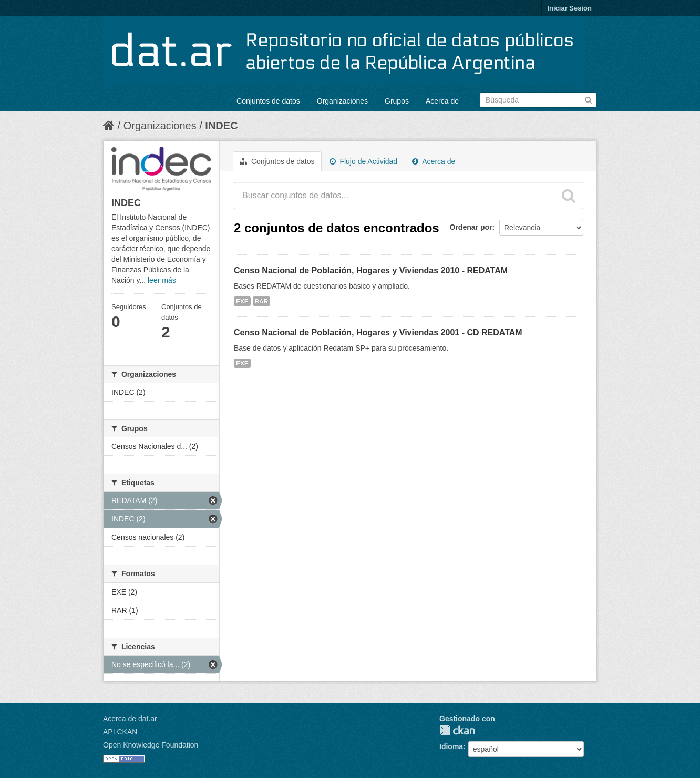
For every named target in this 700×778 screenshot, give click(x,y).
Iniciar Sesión (569, 8)
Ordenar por (471, 227)
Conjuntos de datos (268, 101)
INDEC (221, 126)
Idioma (451, 746)
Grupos (397, 101)
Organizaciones (342, 101)
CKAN (457, 730)
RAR (262, 301)
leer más (162, 280)
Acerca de (442, 101)
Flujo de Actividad (364, 161)
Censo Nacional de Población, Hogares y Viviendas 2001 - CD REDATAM (378, 332)
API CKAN (120, 732)
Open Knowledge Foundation (151, 745)
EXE (242, 301)
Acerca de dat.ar (130, 719)
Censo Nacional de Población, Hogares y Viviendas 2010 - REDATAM (371, 270)
